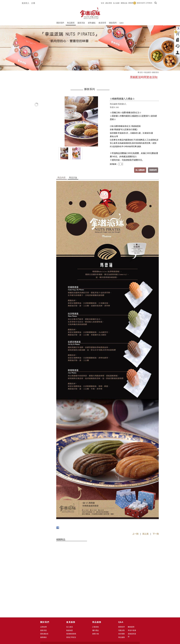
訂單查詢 (149, 3)
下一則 (156, 534)
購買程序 (122, 591)
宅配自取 (122, 595)
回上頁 (145, 534)
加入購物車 (140, 170)
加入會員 (70, 591)
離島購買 (131, 591)
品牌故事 (44, 591)
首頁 (141, 72)
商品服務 (122, 602)
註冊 (33, 3)
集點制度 (70, 595)
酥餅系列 (155, 72)
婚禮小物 (96, 598)
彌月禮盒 (96, 595)
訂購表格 (96, 591)
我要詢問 (153, 170)
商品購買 (147, 72)
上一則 (135, 534)
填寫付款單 (141, 3)
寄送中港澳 (132, 595)
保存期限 (122, 598)
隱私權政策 (45, 598)
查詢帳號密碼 (72, 598)
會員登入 (25, 3)
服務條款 (44, 602)
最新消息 (44, 595)
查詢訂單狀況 (72, 602)
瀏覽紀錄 (124, 3)
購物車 (132, 3)
